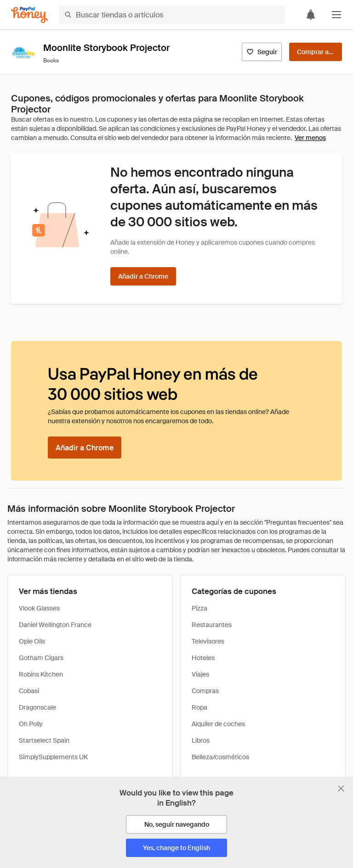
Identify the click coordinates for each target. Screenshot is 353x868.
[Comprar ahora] (316, 52)
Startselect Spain (44, 740)
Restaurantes (212, 625)
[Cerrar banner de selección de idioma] (341, 789)
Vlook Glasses (39, 608)
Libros (201, 740)
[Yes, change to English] (176, 848)
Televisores (208, 641)
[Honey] (29, 15)
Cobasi (29, 691)
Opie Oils (32, 641)
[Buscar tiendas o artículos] (172, 15)
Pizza (199, 608)
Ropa (199, 707)
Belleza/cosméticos (220, 757)
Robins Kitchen (41, 674)
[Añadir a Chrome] (143, 276)
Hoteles (203, 658)
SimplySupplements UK (53, 757)
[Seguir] (262, 52)
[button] (336, 15)
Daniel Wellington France (55, 625)
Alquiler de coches (218, 724)
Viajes (200, 674)
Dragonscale (37, 707)
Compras (205, 691)
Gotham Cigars (41, 658)
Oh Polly (31, 724)
